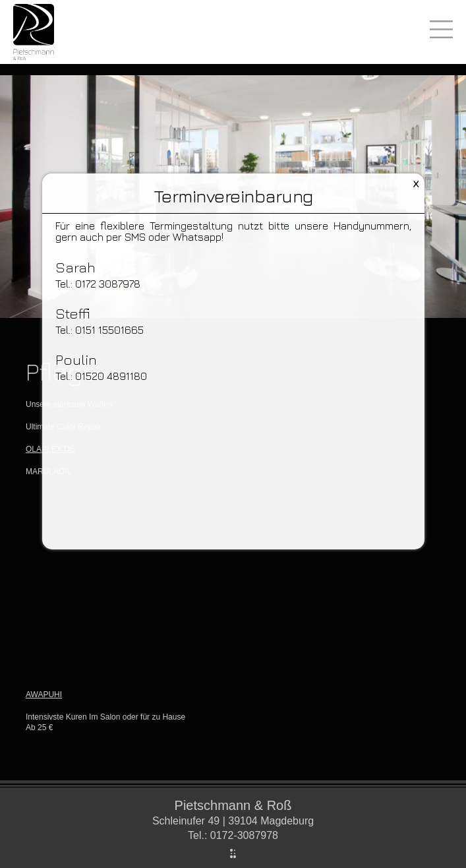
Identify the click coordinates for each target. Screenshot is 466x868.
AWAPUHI (44, 695)
